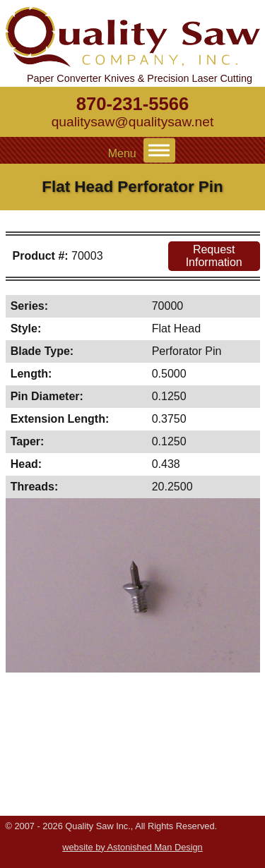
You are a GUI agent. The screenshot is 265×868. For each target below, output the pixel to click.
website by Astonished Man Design (132, 847)
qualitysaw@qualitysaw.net (133, 122)
